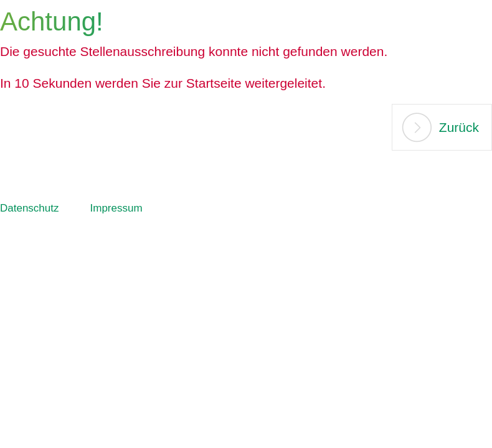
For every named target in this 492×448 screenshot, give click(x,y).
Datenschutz (30, 208)
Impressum (116, 208)
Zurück (459, 127)
